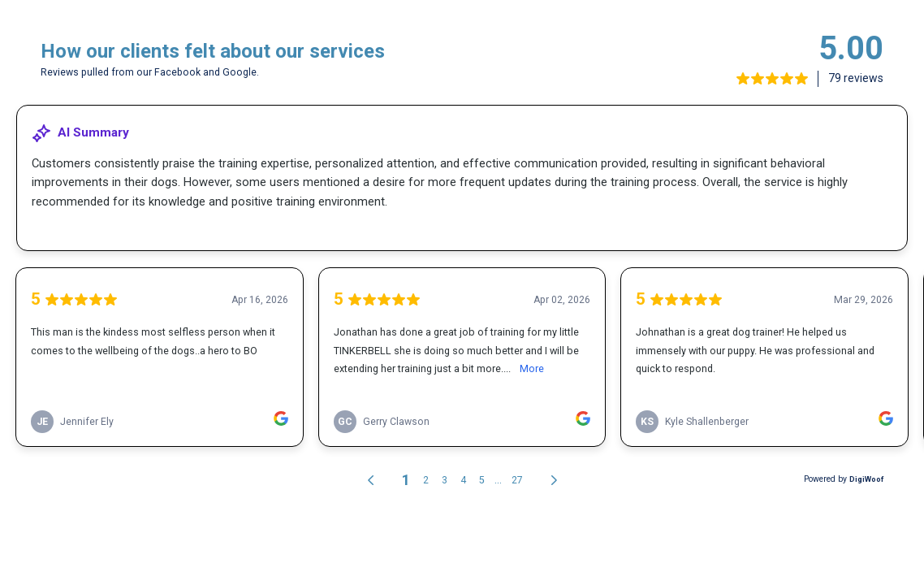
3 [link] (445, 480)
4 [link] (463, 480)
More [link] (532, 368)
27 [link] (517, 480)
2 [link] (426, 480)
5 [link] (482, 480)
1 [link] (406, 480)
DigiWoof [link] (866, 479)
